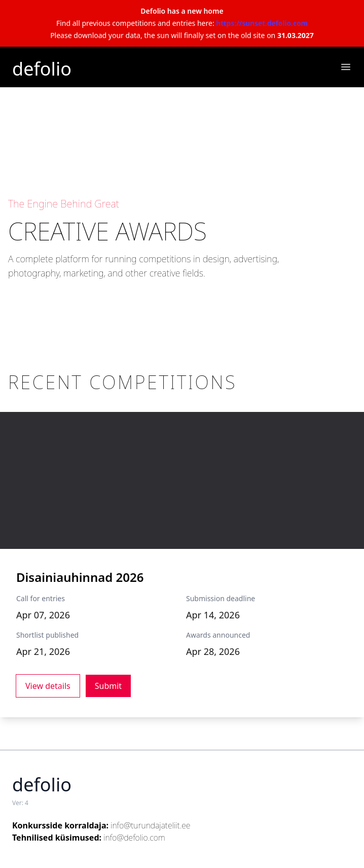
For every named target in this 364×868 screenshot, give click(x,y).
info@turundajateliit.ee (150, 825)
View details (48, 686)
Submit (108, 686)
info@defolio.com (134, 838)
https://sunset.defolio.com (262, 23)
